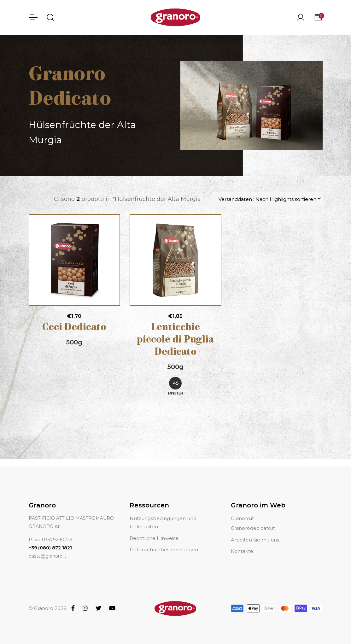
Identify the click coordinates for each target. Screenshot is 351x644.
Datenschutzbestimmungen (164, 542)
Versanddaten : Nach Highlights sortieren (267, 199)
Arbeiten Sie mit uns (255, 532)
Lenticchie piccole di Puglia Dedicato (175, 340)
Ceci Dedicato (74, 328)
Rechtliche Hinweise (154, 531)
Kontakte (242, 544)
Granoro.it (242, 511)
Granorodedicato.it (253, 521)
